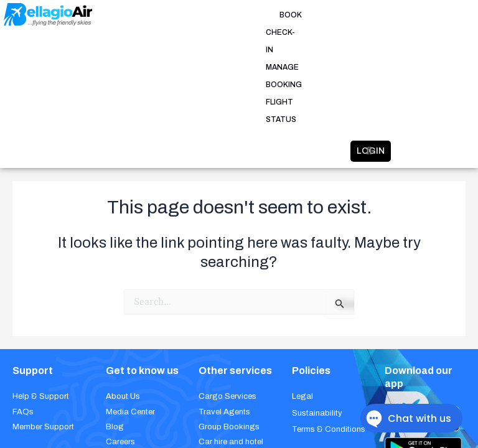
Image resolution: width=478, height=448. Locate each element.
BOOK (166, 15)
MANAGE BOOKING (267, 15)
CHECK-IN (204, 15)
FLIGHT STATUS (341, 15)
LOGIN (330, 46)
